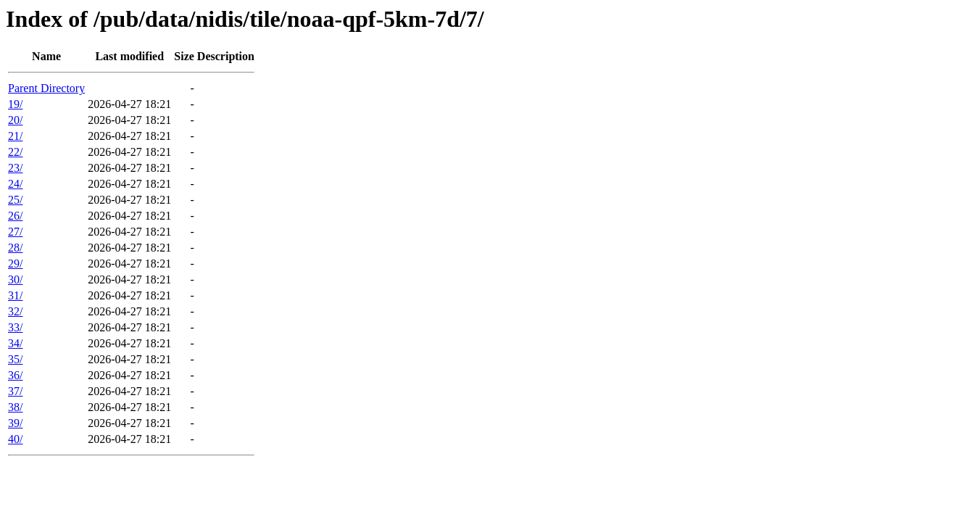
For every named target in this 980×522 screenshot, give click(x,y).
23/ (15, 168)
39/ (15, 423)
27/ (15, 232)
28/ (15, 248)
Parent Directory (46, 88)
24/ (15, 184)
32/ (15, 311)
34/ (15, 343)
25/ (15, 200)
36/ (15, 375)
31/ (15, 295)
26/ (15, 216)
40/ (15, 439)
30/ (15, 279)
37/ (15, 391)
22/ (15, 152)
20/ (15, 120)
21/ (15, 136)
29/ (15, 264)
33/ (15, 327)
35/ (15, 359)
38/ (15, 407)
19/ (15, 104)
